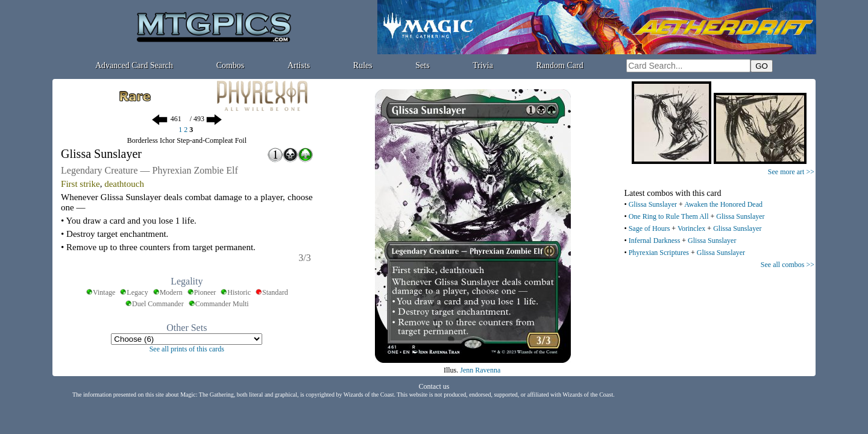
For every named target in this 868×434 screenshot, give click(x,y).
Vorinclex (691, 228)
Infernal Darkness (655, 241)
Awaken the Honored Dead (723, 204)
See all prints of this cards (187, 349)
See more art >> (791, 172)
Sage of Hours (649, 228)
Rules (363, 65)
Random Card (560, 65)
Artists (299, 65)
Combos (231, 65)
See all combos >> (788, 265)
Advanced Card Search (134, 65)
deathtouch (124, 184)
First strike (80, 184)
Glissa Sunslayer (653, 204)
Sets (422, 65)
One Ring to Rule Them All (669, 216)
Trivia (483, 65)
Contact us (434, 386)
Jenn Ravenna (480, 370)
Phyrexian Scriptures (659, 253)
